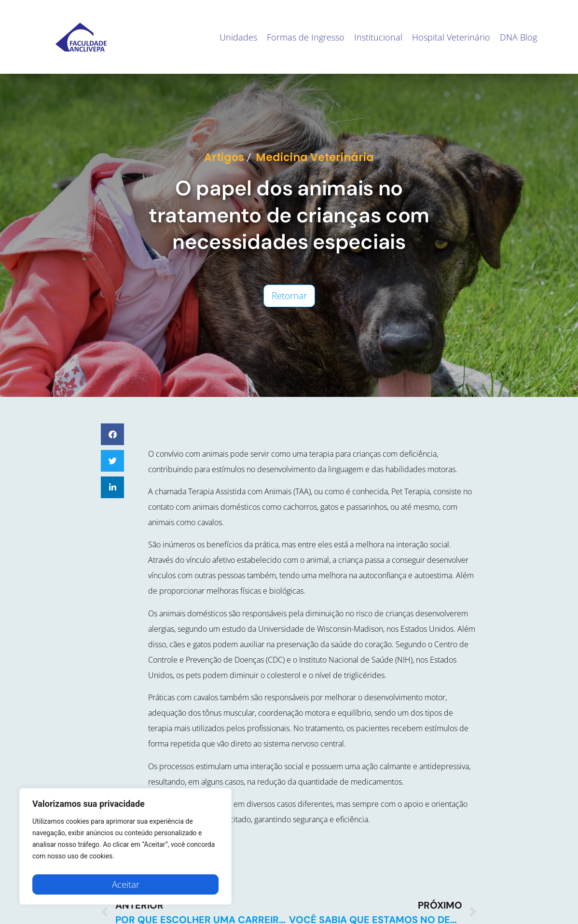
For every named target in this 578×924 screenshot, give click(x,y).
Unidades (238, 37)
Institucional (378, 37)
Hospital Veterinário (451, 37)
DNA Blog (518, 37)
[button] (112, 434)
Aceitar (126, 884)
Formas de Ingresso (306, 37)
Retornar (289, 296)
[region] (125, 849)
